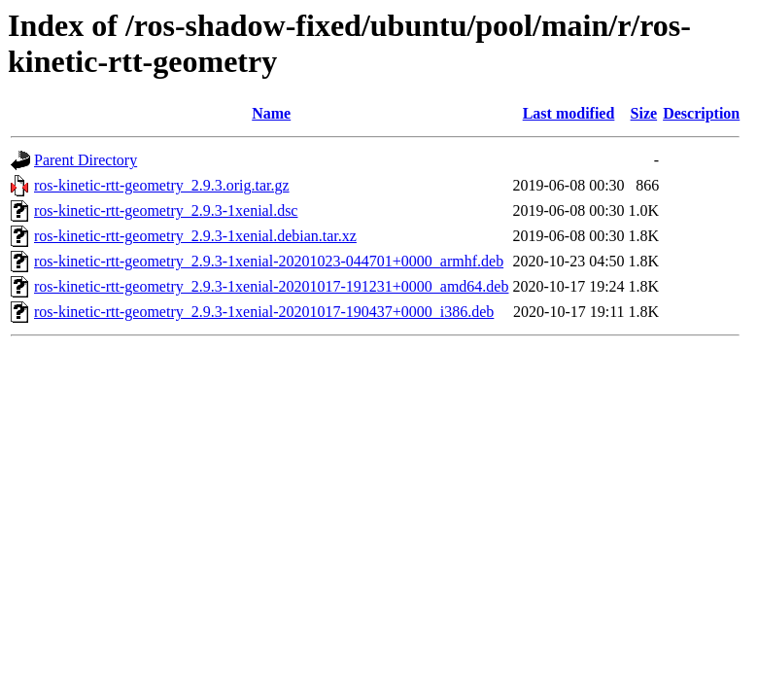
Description (701, 113)
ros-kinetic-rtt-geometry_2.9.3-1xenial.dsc (166, 210)
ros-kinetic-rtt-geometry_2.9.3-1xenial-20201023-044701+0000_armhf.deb (269, 261)
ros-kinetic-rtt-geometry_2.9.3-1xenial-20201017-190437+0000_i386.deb (264, 312)
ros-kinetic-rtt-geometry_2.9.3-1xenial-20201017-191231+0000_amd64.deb (271, 286)
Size (644, 113)
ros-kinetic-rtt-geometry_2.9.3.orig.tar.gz (162, 185)
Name (271, 113)
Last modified (569, 113)
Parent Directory (86, 160)
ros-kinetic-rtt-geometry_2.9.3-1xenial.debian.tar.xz (195, 236)
